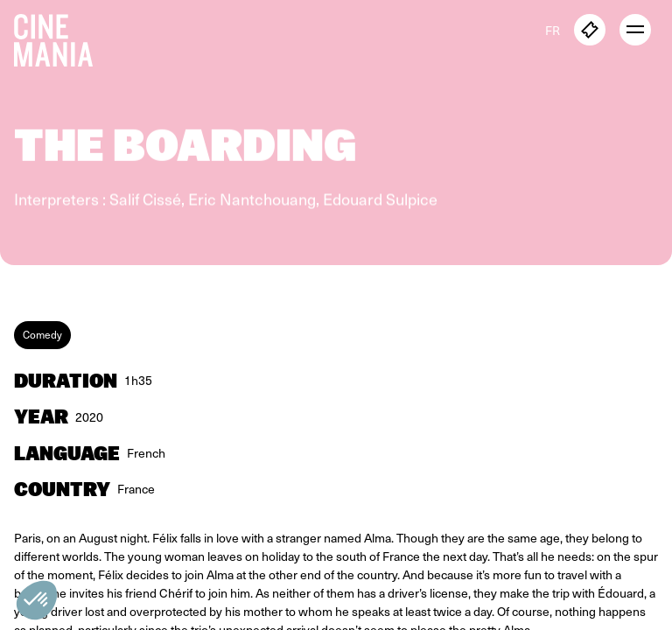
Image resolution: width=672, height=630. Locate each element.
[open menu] (635, 30)
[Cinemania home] (60, 37)
